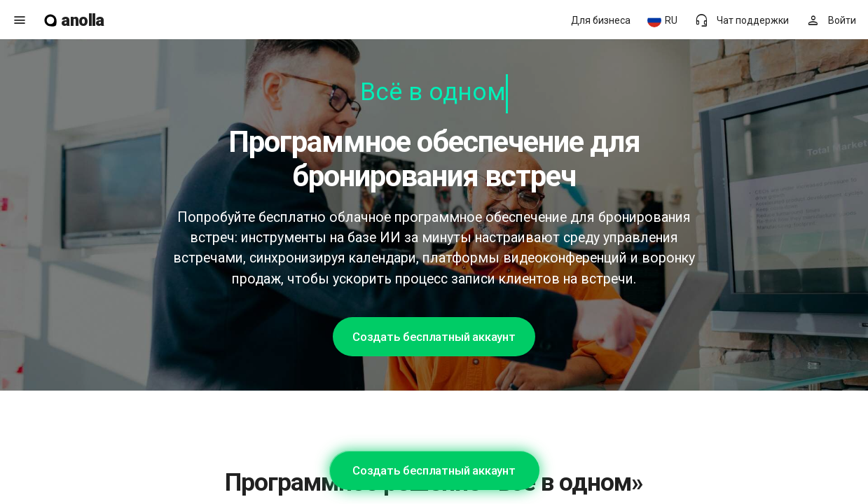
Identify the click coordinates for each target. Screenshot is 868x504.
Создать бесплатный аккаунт (434, 337)
